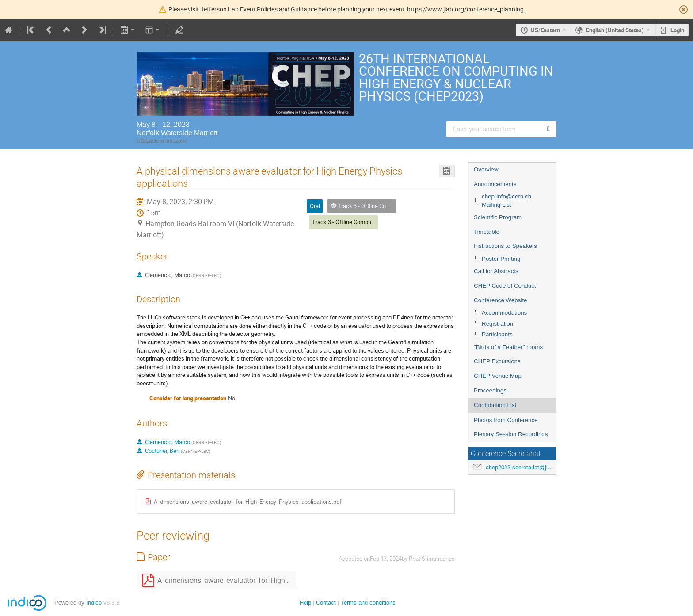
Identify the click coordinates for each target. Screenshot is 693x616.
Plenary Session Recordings (511, 434)
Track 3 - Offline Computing (346, 222)
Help (305, 603)
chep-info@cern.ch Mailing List (506, 201)
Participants (497, 334)
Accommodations (504, 313)
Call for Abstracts (496, 271)
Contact (326, 603)
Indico (94, 603)
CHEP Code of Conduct (505, 286)
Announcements (495, 184)
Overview (486, 169)
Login (677, 30)
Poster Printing (501, 259)
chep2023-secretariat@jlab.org (525, 467)
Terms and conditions (368, 603)
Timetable (487, 232)
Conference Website (501, 300)
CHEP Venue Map (498, 376)
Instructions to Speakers (505, 246)
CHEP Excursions (497, 361)
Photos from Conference (506, 420)
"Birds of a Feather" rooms (508, 347)
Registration (497, 324)
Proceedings (490, 390)
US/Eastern (545, 30)
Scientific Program (498, 217)
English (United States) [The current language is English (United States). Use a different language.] (615, 30)
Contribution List (495, 405)
